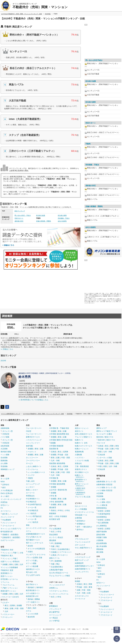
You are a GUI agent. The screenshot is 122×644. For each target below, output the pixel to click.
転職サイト (79, 440)
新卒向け (80, 530)
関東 (90, 584)
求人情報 (86, 629)
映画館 (78, 581)
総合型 (30, 546)
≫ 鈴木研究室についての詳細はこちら (33, 400)
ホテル (29, 611)
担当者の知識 (41, 215)
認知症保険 (101, 535)
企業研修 (78, 518)
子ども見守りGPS (33, 575)
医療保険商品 (102, 508)
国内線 (30, 599)
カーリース (30, 493)
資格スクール (54, 558)
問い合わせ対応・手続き (23, 215)
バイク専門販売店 (35, 516)
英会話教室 (53, 535)
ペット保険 (5, 455)
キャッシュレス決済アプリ (11, 529)
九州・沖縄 (55, 461)
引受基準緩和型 (104, 514)
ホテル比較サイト (33, 593)
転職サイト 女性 (81, 443)
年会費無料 (7, 520)
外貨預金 (4, 502)
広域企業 (102, 455)
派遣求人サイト (81, 469)
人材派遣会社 (80, 493)
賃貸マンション (7, 576)
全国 (89, 593)
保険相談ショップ (8, 469)
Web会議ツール (81, 515)
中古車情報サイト (33, 499)
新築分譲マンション (8, 591)
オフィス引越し (32, 560)
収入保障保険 (103, 523)
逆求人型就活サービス (84, 434)
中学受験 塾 (54, 478)
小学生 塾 (53, 496)
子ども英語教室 (55, 529)
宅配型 (30, 478)
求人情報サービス (82, 472)
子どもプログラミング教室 (60, 576)
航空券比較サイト (33, 590)
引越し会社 (30, 481)
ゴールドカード (8, 526)
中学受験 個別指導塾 (57, 484)
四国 (100, 452)
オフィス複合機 (32, 566)
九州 (21, 564)
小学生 (67, 510)
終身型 (101, 511)
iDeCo (99, 571)
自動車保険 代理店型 (104, 485)
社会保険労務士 (64, 549)
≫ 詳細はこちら (7, 349)
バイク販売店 (31, 513)
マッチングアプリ (82, 572)
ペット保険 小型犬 (104, 502)
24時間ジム (54, 588)
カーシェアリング (33, 484)
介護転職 (78, 455)
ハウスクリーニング (34, 440)
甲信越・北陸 (63, 455)
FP (52, 543)
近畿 (16, 564)
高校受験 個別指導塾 (57, 463)
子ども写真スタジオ (34, 537)
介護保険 (100, 540)
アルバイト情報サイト (84, 437)
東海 (11, 564)
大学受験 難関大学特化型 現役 (61, 440)
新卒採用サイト (81, 480)
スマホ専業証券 (7, 490)
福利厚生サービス (33, 569)
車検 (28, 525)
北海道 (53, 452)
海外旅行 (40, 587)
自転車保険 (5, 446)
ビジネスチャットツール (84, 512)
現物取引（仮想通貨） (11, 535)
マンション (7, 553)
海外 (35, 608)
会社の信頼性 (62, 221)
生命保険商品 (102, 517)
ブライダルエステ (82, 539)
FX (2, 508)
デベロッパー (8, 617)
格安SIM (101, 440)
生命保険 (4, 458)
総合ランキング (20, 211)
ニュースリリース (35, 629)
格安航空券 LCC (32, 596)
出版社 (30, 552)
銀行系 (5, 514)
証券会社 (6, 485)
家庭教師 (53, 513)
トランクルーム (32, 469)
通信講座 (53, 540)
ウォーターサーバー (34, 428)
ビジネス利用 (33, 614)
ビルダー (6, 602)
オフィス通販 (31, 563)
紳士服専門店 (54, 612)
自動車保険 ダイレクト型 (106, 482)
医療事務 (58, 543)
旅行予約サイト (32, 584)
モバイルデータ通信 (104, 434)
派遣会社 (78, 463)
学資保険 (4, 466)
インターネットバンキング (11, 499)
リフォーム (5, 582)
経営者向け (81, 521)
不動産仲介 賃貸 (7, 570)
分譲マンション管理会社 (10, 561)
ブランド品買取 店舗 (34, 558)
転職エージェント (82, 449)
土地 (21, 553)
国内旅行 (31, 587)
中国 (117, 449)
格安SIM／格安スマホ (105, 437)
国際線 (37, 599)
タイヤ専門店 (54, 621)
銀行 (4, 487)
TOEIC (54, 549)
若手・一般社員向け (84, 527)
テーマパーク (80, 599)
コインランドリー (33, 443)
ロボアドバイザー (8, 540)
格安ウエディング (82, 560)
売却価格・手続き (64, 218)
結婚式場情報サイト (83, 569)
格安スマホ (111, 440)
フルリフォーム (8, 585)
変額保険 (100, 549)
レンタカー (30, 487)
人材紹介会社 (80, 489)
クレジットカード (8, 517)
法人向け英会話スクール (59, 573)
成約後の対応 (19, 221)
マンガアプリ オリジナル (36, 555)
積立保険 (100, 552)
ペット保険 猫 (102, 505)
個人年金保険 (102, 546)
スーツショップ (55, 615)
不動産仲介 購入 (7, 556)
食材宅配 (29, 446)
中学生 (60, 510)
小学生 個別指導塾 (56, 502)
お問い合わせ (61, 629)
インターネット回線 (104, 458)
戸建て (15, 553)
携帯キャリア (102, 428)
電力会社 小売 (31, 572)
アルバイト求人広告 (83, 497)
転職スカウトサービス (84, 446)
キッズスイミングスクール (59, 594)
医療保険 (4, 461)
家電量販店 (53, 606)
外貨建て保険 (102, 537)
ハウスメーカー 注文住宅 (10, 597)
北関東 (12, 605)
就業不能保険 (102, 532)
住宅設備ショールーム (9, 579)
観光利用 (31, 617)
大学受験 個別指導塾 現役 (59, 434)
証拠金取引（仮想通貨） (12, 537)
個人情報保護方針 (49, 629)
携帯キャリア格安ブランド (107, 431)
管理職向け (81, 524)
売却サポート (19, 218)
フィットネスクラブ (57, 585)
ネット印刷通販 (81, 509)
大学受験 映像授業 (56, 446)
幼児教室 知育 (55, 519)
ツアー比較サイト (33, 602)
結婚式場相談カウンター (84, 566)
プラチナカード (106, 600)
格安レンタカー (32, 490)
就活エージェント (82, 428)
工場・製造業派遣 (82, 466)
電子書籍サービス (33, 540)
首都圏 (5, 564)
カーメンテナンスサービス (36, 528)
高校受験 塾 (54, 449)
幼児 (53, 532)
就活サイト (79, 431)
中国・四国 (19, 608)
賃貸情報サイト (7, 573)
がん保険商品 (102, 526)
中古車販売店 (31, 502)
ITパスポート (63, 555)
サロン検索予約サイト (84, 548)
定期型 (108, 511)
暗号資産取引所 (7, 532)
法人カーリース (81, 506)
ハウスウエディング (83, 557)
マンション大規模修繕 (9, 567)
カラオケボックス (82, 596)
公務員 (53, 555)
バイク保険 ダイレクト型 (106, 487)
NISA (3, 482)
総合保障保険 (102, 543)
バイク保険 (5, 437)
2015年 (3, 361)
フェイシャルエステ (83, 542)
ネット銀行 (5, 496)
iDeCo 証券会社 (7, 493)
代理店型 (6, 434)
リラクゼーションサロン (59, 591)
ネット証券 (5, 479)
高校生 (53, 510)
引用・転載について (74, 629)
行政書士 (54, 552)
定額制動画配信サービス (35, 534)
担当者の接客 (62, 215)
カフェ (29, 531)
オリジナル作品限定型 (36, 549)
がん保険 (4, 463)
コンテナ (31, 475)
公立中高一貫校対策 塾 (58, 490)
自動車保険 (5, 428)
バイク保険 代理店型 (104, 490)
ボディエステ (80, 545)
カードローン (6, 511)
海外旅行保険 (6, 452)
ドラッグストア (55, 609)
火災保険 (4, 449)
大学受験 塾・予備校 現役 (59, 428)
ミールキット (31, 452)
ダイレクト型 (8, 431)
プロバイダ (101, 443)
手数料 (88, 144)
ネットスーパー (32, 458)
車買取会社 (30, 496)
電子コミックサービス (35, 543)
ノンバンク (14, 514)
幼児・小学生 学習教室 (58, 516)
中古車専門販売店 (35, 505)
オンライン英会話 (56, 537)
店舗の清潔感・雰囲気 (44, 221)
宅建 (53, 546)
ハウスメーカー (8, 614)
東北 (6, 605)
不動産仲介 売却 (7, 550)
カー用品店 (53, 618)
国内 (29, 608)
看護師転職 (79, 452)
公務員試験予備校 (56, 570)
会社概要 (24, 629)
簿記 (58, 546)
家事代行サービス (33, 437)
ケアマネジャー (66, 552)
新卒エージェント (82, 485)
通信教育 (53, 507)
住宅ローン (5, 505)
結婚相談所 (79, 563)
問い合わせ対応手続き (94, 60)
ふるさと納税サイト (34, 466)
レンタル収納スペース (36, 472)
